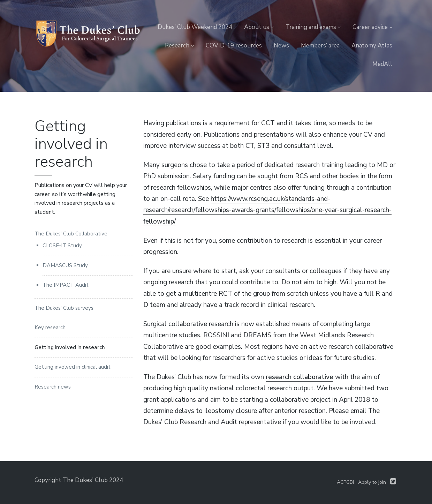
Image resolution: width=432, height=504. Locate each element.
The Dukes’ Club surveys (64, 308)
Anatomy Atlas (372, 46)
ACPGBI (345, 482)
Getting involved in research (70, 347)
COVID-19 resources (234, 46)
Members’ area (320, 46)
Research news (53, 387)
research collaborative (300, 377)
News (281, 46)
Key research (50, 328)
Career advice (370, 27)
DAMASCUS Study (65, 265)
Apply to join (372, 482)
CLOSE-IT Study (62, 246)
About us (257, 27)
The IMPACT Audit (66, 285)
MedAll (382, 64)
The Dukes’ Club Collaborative (71, 234)
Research (177, 46)
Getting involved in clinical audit (73, 367)
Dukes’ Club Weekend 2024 (195, 27)
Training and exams (311, 27)
